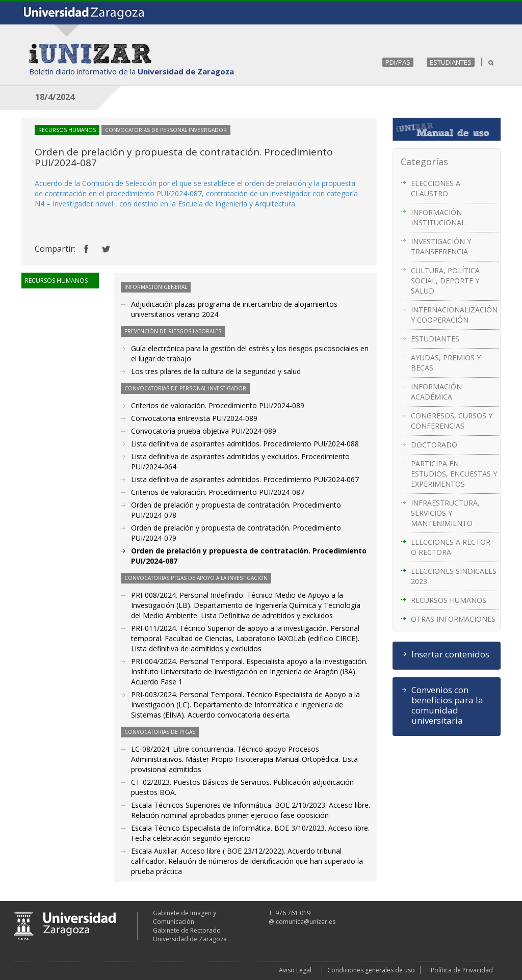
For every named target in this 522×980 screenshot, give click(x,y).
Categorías (424, 162)
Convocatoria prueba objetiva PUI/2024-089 (204, 431)
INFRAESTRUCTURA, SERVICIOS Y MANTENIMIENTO (445, 513)
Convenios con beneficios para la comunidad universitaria (447, 705)
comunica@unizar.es (306, 922)
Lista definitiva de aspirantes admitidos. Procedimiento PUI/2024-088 (245, 444)
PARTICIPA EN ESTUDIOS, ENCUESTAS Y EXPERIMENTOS (454, 474)
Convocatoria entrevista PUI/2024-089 (194, 418)
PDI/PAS (398, 62)
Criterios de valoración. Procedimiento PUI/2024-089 (218, 405)
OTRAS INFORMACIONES (453, 619)
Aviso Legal (295, 970)
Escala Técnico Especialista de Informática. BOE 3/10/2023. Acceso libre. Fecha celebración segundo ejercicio (250, 833)
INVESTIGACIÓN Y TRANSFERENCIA (441, 246)
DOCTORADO (434, 445)
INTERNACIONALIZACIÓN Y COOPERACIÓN (454, 315)
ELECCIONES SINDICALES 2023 (454, 576)
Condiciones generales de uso (371, 970)
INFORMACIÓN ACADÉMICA (436, 392)
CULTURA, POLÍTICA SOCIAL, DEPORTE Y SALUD (445, 281)
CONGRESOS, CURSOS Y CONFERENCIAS (452, 421)
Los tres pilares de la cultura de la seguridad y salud (216, 371)
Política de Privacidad (462, 970)
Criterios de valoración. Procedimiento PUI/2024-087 (218, 492)
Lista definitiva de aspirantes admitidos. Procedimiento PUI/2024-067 (245, 479)
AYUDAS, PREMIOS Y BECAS (446, 363)
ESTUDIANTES (451, 62)
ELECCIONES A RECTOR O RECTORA (451, 547)
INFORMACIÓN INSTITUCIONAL (438, 217)
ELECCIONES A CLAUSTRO (436, 188)
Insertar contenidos (450, 654)
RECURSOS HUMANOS (449, 600)
